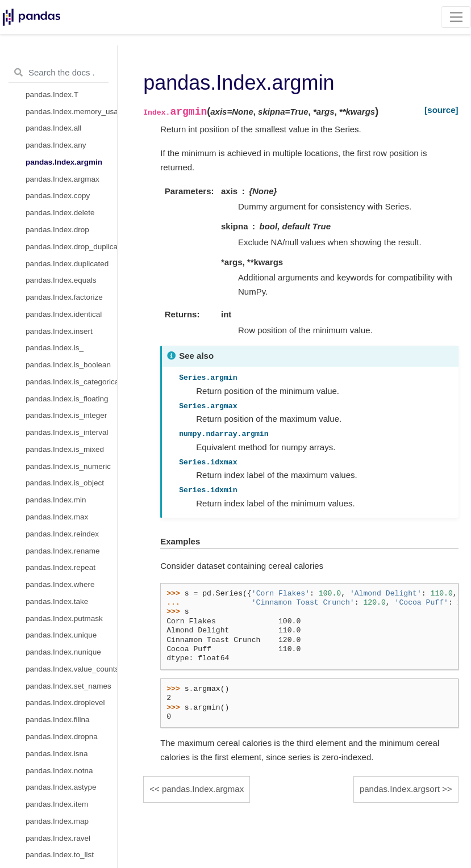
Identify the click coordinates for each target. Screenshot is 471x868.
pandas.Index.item (57, 804)
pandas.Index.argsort (400, 789)
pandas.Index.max (57, 517)
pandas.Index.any (56, 145)
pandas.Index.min (56, 500)
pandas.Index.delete (60, 213)
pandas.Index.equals (61, 280)
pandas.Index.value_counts (71, 669)
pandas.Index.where (60, 584)
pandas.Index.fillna (58, 720)
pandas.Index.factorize (64, 297)
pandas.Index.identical (64, 314)
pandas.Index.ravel (58, 838)
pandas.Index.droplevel (65, 703)
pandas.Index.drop (57, 230)
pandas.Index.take (57, 601)
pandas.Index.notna (59, 771)
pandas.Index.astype (61, 787)
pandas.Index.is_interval (67, 432)
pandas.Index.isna (57, 754)
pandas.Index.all (53, 128)
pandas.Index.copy (58, 196)
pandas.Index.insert (59, 331)
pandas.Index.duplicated (67, 264)
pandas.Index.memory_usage (71, 112)
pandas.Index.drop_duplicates (71, 247)
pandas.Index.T (52, 95)
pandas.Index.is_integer (66, 415)
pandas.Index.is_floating (67, 399)
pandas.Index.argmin (64, 162)
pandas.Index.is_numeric (68, 466)
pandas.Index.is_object (65, 483)
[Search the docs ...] (59, 73)
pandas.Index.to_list (60, 855)
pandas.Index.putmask (64, 618)
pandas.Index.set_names (68, 686)
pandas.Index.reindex (62, 534)
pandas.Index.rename (63, 551)
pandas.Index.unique (61, 635)
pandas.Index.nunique (63, 652)
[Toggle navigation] (456, 17)
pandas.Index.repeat (61, 567)
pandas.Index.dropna (62, 737)
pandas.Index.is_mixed (65, 449)
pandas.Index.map (57, 821)
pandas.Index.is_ (55, 348)
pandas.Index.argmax (62, 179)
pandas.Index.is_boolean (68, 365)
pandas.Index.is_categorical (71, 382)
